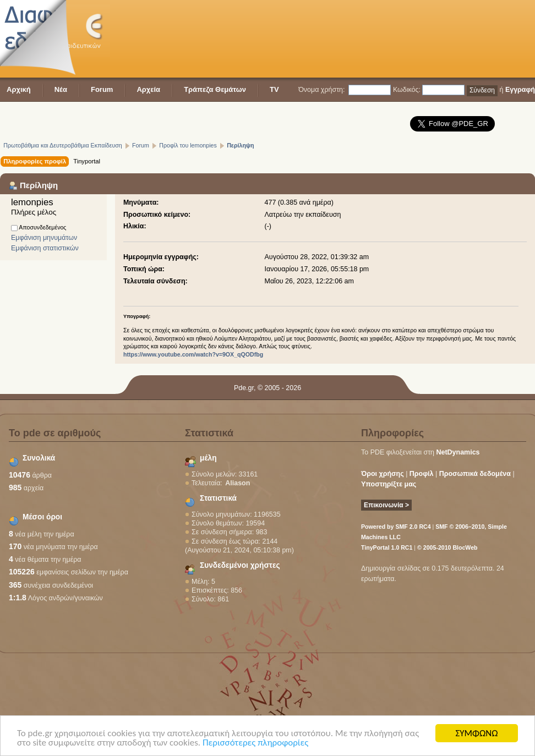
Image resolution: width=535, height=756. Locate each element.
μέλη (208, 458)
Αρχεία (148, 89)
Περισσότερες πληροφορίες (255, 743)
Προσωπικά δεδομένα (475, 474)
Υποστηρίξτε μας (389, 484)
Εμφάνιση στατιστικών (45, 248)
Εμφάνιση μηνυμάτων (44, 238)
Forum (102, 89)
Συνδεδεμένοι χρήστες (240, 565)
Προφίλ (422, 474)
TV (274, 89)
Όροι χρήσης (383, 474)
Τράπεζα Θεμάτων (215, 89)
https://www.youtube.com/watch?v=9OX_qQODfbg (193, 354)
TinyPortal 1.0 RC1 (387, 547)
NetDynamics (458, 452)
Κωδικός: (407, 90)
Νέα (61, 89)
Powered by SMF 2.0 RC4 (396, 527)
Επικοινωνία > (386, 505)
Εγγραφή (520, 90)
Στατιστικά (218, 498)
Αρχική (19, 89)
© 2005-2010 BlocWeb (447, 547)
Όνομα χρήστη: (321, 90)
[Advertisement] (170, 40)
